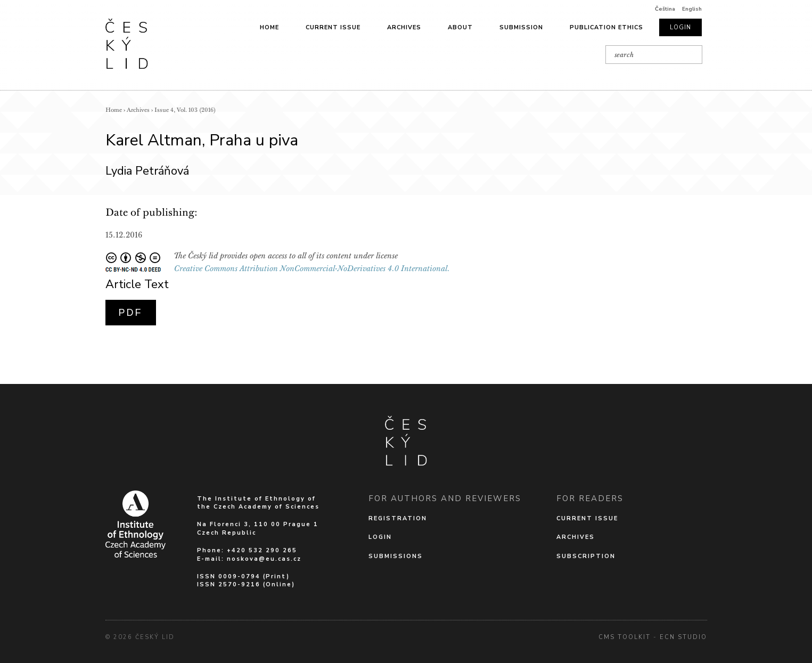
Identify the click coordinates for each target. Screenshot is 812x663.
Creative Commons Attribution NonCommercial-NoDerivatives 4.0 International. (312, 268)
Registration (398, 518)
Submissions (396, 556)
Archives (404, 27)
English (692, 9)
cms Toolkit (625, 637)
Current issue (333, 27)
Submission (521, 27)
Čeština (665, 9)
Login (680, 27)
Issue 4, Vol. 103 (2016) (185, 110)
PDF (131, 313)
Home (269, 27)
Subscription (586, 556)
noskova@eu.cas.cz (264, 559)
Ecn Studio (683, 637)
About (460, 27)
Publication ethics (606, 27)
